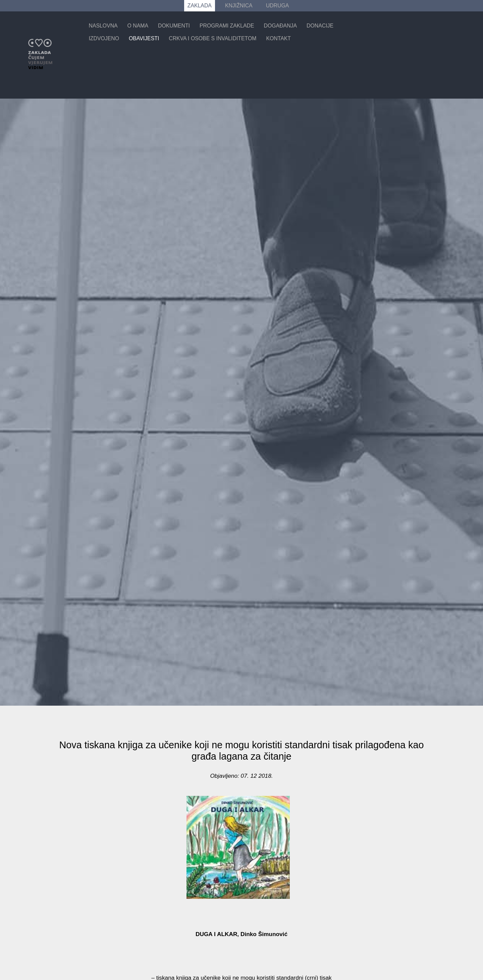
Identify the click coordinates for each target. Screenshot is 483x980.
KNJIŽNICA (239, 6)
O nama (138, 26)
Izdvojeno (104, 38)
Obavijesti (144, 38)
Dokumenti (174, 26)
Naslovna (103, 26)
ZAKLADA (200, 6)
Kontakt (278, 38)
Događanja (281, 26)
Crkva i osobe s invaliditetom (212, 38)
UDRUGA (278, 6)
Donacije (320, 26)
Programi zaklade (227, 26)
